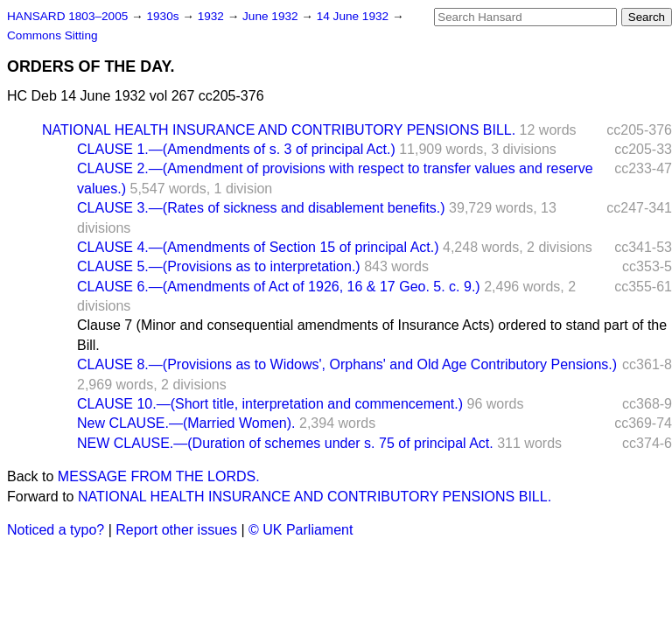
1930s (164, 16)
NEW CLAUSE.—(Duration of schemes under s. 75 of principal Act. (285, 443)
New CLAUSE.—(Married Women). (186, 423)
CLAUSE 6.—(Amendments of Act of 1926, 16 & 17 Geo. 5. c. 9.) (279, 287)
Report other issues (176, 530)
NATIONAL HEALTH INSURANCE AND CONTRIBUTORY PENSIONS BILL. (279, 130)
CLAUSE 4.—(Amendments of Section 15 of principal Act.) (258, 247)
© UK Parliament (301, 530)
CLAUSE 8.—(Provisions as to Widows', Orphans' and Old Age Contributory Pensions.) (347, 364)
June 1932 (272, 16)
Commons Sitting (52, 35)
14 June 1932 (354, 16)
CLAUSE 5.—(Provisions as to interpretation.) (219, 266)
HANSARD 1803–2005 (67, 16)
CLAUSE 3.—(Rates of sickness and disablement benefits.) (261, 208)
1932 (213, 16)
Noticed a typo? (56, 530)
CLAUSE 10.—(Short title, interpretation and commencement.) (270, 404)
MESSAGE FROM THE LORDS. (159, 476)
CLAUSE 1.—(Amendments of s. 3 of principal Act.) (236, 149)
